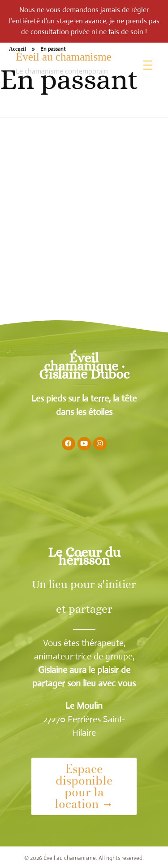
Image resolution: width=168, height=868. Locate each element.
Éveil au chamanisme (64, 57)
